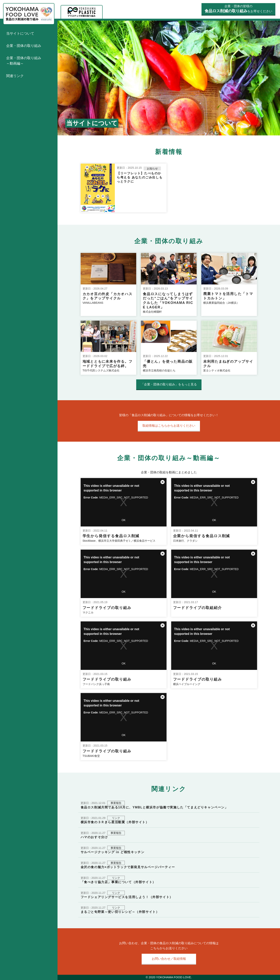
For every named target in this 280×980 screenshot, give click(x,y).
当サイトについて (20, 33)
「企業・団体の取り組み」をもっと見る (169, 384)
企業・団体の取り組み (24, 46)
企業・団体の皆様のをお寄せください (238, 9)
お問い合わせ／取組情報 (169, 959)
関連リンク (15, 76)
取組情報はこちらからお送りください (169, 426)
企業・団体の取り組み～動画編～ (24, 61)
